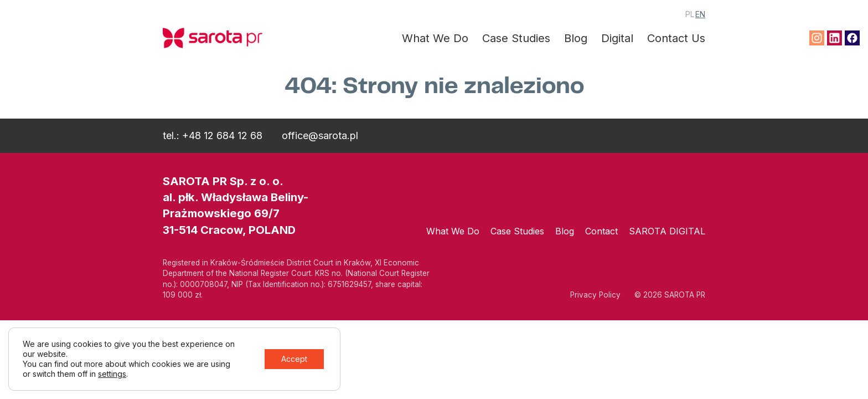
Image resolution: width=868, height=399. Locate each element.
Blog (576, 38)
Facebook (852, 38)
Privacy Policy (595, 295)
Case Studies (516, 38)
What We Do (435, 38)
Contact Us (676, 38)
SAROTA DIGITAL (667, 231)
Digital (617, 38)
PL (690, 14)
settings (112, 374)
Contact (601, 231)
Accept (294, 359)
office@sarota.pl (320, 135)
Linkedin (835, 38)
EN (700, 14)
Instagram (817, 38)
